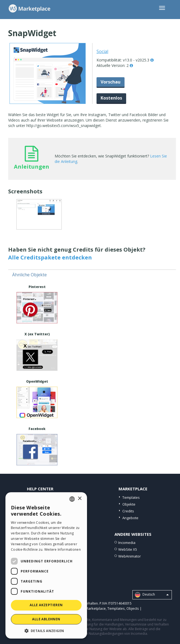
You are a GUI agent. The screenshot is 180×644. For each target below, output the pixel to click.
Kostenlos (111, 98)
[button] (46, 631)
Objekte (129, 504)
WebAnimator (130, 556)
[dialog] (46, 565)
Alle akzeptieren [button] (46, 605)
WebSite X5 (128, 549)
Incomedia (127, 543)
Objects (133, 608)
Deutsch (152, 595)
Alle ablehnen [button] (46, 619)
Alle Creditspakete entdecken (50, 257)
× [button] (80, 499)
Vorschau (111, 82)
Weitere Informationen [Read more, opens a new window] (63, 549)
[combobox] (72, 499)
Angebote (130, 518)
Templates (131, 497)
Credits (128, 511)
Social (102, 51)
